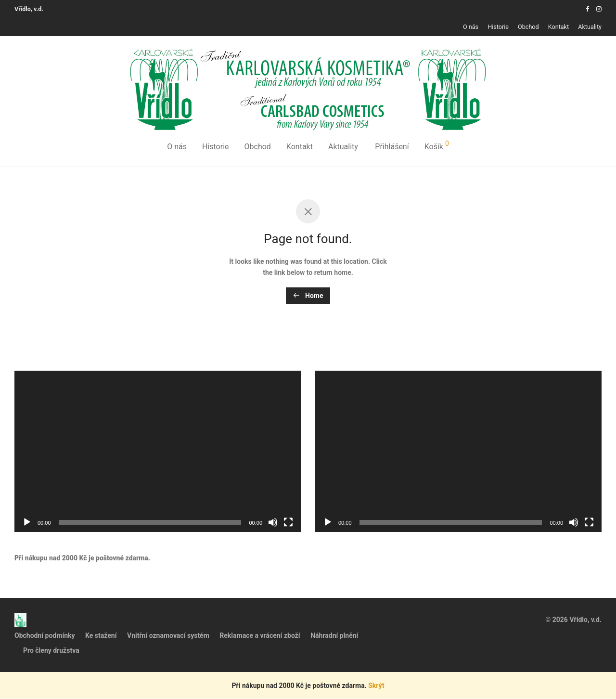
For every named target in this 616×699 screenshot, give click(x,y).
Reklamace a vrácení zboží (260, 635)
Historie (498, 27)
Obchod (528, 27)
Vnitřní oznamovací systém (168, 635)
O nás (471, 27)
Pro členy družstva (51, 650)
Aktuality (590, 27)
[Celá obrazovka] (288, 522)
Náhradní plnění (334, 635)
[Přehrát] (27, 522)
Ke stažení (101, 635)
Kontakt (558, 27)
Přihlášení (392, 147)
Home (308, 296)
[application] (158, 451)
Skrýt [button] (376, 686)
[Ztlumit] (273, 522)
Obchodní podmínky (45, 635)
